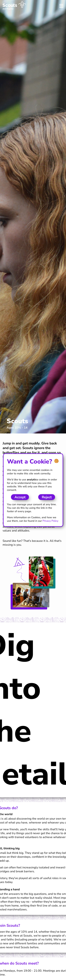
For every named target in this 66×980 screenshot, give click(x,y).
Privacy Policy (50, 521)
